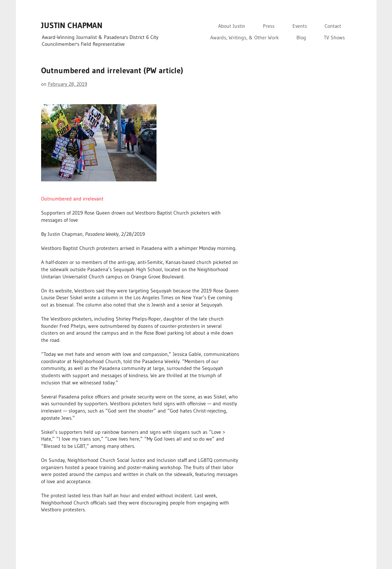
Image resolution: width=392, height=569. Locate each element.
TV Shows (334, 38)
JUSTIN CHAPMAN (72, 25)
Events (300, 26)
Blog (301, 38)
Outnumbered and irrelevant (72, 199)
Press (269, 26)
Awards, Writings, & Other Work (245, 38)
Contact (333, 26)
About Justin (232, 26)
